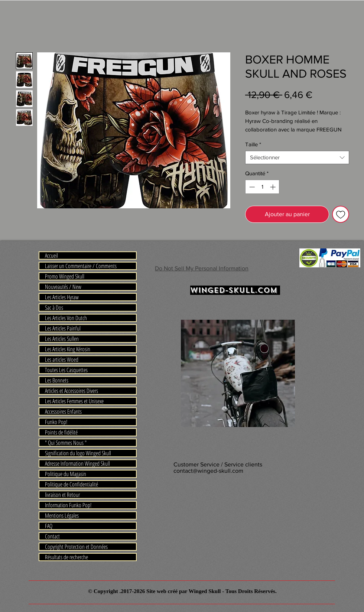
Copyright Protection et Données (76, 547)
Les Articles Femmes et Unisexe (74, 401)
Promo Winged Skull (65, 276)
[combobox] (297, 157)
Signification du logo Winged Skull (78, 453)
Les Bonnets (57, 380)
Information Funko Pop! (68, 505)
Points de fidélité (61, 432)
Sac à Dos (54, 307)
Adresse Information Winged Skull (77, 463)
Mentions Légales (62, 515)
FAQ (49, 526)
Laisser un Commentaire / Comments (81, 266)
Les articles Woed (62, 359)
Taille (253, 144)
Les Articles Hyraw (62, 297)
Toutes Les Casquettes (66, 370)
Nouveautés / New (63, 287)
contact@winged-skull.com (208, 471)
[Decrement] (251, 187)
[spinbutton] (262, 187)
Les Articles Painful (63, 328)
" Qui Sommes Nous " (66, 443)
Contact (52, 536)
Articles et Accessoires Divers (71, 391)
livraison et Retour (62, 495)
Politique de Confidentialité (71, 484)
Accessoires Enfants (63, 411)
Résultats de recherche (66, 557)
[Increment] (274, 187)
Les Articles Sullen (62, 339)
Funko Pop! (56, 422)
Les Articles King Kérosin (68, 349)
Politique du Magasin (66, 474)
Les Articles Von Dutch (66, 318)
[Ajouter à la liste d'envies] (341, 214)
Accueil (51, 255)
